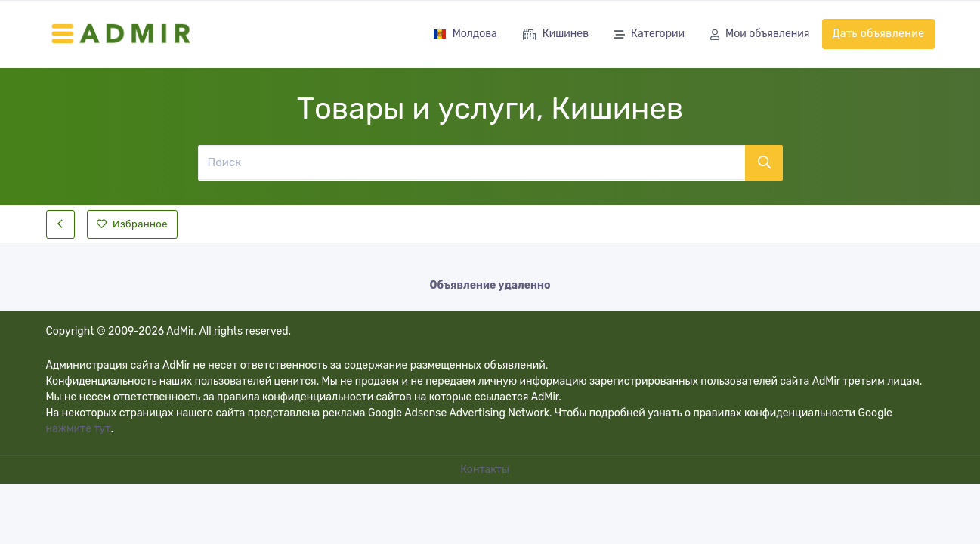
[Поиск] (471, 162)
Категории (649, 35)
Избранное (132, 224)
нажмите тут (79, 429)
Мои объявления (760, 35)
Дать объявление (878, 34)
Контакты (486, 470)
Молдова (465, 34)
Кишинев (556, 35)
